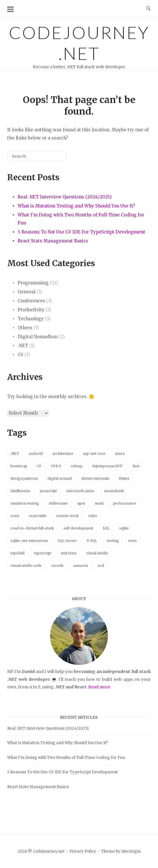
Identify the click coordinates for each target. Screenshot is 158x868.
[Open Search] (148, 9)
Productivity (31, 310)
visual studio (97, 553)
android (36, 454)
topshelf (18, 553)
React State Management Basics (53, 241)
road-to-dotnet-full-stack (32, 528)
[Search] (52, 158)
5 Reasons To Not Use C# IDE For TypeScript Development (81, 232)
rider (93, 516)
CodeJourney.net (79, 43)
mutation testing (25, 503)
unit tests (69, 553)
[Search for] (36, 156)
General (26, 292)
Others (25, 328)
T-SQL (92, 541)
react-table (38, 516)
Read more (99, 687)
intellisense (20, 491)
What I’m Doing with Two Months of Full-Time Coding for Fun (66, 758)
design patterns (24, 478)
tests (133, 541)
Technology (31, 319)
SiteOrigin (131, 851)
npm (81, 503)
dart (136, 466)
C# (21, 355)
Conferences (31, 301)
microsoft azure (80, 491)
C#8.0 (56, 466)
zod (101, 566)
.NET (23, 346)
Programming (33, 283)
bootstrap (19, 466)
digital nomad (60, 478)
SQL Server (67, 541)
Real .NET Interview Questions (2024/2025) (65, 197)
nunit (99, 503)
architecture (63, 454)
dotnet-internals (95, 478)
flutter (124, 478)
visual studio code (26, 566)
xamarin (81, 566)
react (15, 516)
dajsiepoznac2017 (107, 466)
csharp (77, 466)
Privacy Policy (83, 851)
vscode (57, 566)
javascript (48, 491)
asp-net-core (94, 454)
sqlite (124, 528)
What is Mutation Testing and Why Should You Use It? (76, 206)
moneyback (114, 491)
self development (78, 528)
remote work (67, 516)
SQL (106, 528)
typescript (43, 553)
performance (125, 503)
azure (120, 454)
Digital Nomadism (38, 337)
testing (113, 541)
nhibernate (58, 503)
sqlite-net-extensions (29, 541)
